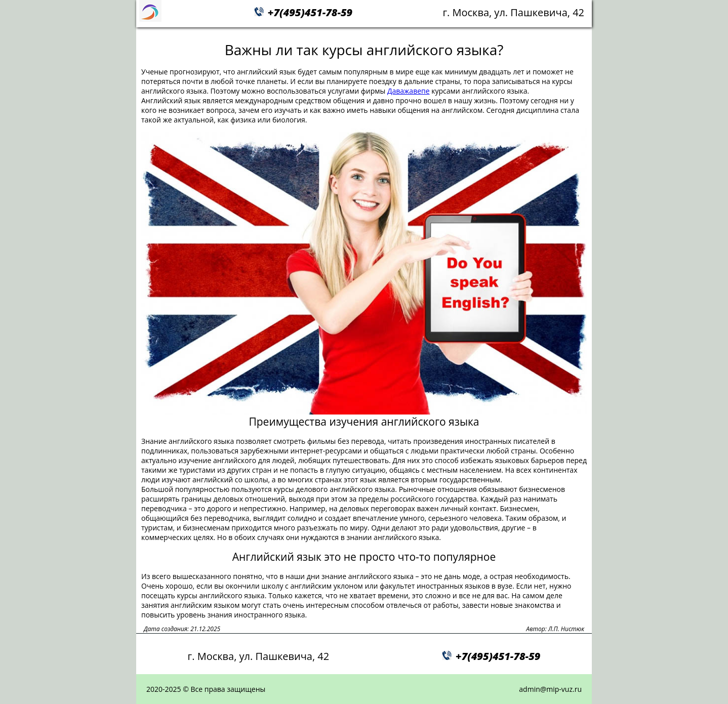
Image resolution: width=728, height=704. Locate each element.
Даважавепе (409, 91)
